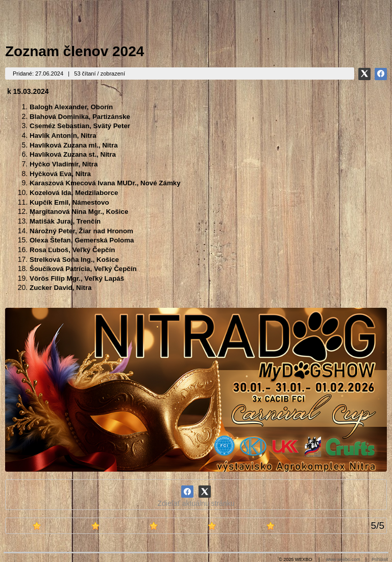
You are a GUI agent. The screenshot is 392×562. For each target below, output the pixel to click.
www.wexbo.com (343, 559)
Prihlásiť (380, 559)
